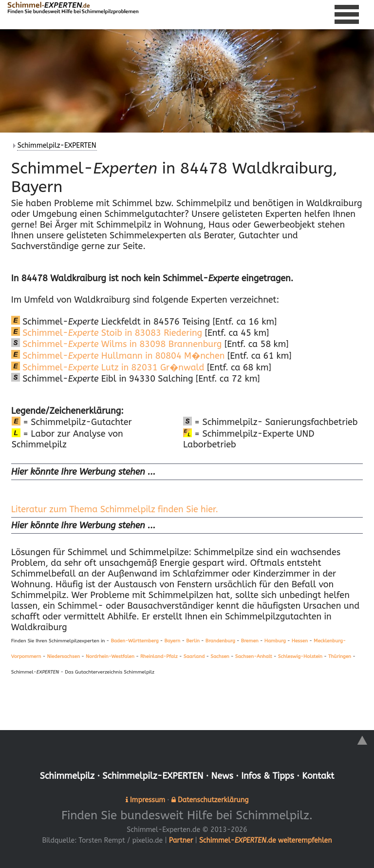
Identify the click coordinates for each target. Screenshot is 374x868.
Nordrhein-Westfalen (110, 656)
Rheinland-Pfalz (159, 656)
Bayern (173, 641)
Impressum (148, 800)
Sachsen (220, 656)
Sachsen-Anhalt (254, 656)
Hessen (300, 641)
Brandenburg (220, 641)
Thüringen (340, 656)
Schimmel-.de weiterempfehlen (266, 840)
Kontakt (318, 776)
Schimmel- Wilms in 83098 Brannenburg (117, 344)
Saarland (194, 656)
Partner (181, 840)
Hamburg (275, 641)
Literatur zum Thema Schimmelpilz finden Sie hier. (115, 509)
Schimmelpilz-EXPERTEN (57, 145)
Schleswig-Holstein (300, 656)
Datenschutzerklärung (213, 800)
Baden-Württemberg (134, 641)
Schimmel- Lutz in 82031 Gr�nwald (108, 367)
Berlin (193, 641)
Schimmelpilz (66, 776)
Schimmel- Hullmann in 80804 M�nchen (118, 356)
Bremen (250, 641)
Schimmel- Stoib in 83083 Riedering (107, 333)
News (223, 776)
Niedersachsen (63, 656)
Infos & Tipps (268, 776)
